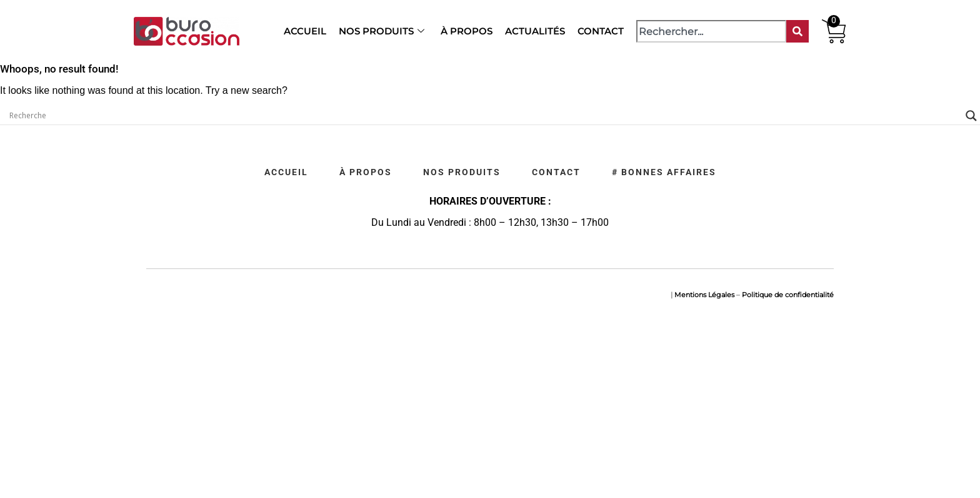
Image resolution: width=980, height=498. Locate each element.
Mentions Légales (704, 295)
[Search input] (484, 116)
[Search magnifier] (971, 116)
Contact (601, 31)
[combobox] (711, 31)
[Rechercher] (797, 31)
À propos (467, 31)
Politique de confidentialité (788, 295)
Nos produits (382, 31)
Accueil (305, 31)
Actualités (535, 31)
